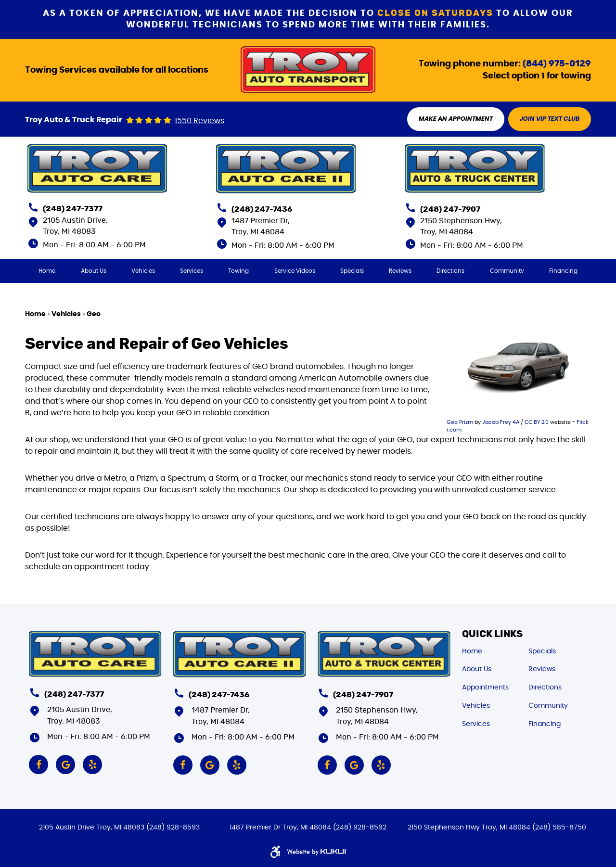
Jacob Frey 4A (501, 422)
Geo (94, 314)
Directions (450, 271)
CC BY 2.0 (537, 422)
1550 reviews (199, 121)
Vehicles (143, 271)
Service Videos (295, 271)
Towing (238, 271)
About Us (94, 271)
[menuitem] (47, 271)
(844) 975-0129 (557, 64)
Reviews (400, 271)
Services (192, 271)
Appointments (485, 688)
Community (507, 271)
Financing (563, 271)
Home (47, 271)
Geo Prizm (460, 422)
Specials (352, 271)
